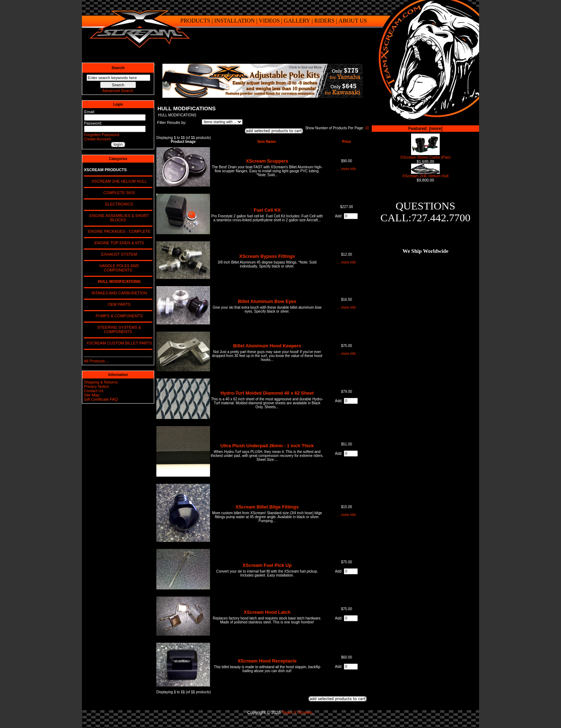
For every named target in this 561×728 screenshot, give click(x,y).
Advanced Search (118, 91)
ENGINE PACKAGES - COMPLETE (118, 231)
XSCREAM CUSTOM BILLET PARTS (118, 343)
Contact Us (93, 391)
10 (367, 128)
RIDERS (324, 21)
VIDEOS (269, 21)
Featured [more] (425, 129)
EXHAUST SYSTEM (118, 254)
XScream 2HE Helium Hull (426, 174)
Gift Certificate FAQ (101, 399)
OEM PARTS (118, 304)
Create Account (97, 139)
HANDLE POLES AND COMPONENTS (118, 268)
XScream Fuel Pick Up (267, 565)
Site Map (91, 395)
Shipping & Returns (101, 382)
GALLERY (297, 21)
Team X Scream (297, 713)
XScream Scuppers (267, 161)
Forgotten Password (101, 135)
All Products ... (96, 361)
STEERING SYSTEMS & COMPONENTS (118, 329)
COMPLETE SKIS (118, 193)
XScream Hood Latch (267, 612)
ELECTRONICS (118, 204)
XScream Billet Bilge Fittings (267, 507)
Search (118, 68)
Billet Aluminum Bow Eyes (267, 301)
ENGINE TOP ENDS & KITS (118, 243)
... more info (347, 169)
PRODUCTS (195, 21)
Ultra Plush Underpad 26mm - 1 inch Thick (267, 446)
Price (346, 142)
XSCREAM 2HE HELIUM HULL (118, 181)
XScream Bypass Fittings (267, 256)
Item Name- (267, 142)
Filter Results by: (172, 122)
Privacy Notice (96, 386)
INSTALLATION (235, 21)
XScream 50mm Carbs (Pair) (425, 155)
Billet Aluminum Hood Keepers (267, 346)
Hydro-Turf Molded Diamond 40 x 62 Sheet (267, 393)
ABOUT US (353, 21)
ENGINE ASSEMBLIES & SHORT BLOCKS (118, 218)
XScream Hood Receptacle (267, 661)
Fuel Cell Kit (267, 210)
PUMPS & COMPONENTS (118, 316)
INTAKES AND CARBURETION (118, 293)
